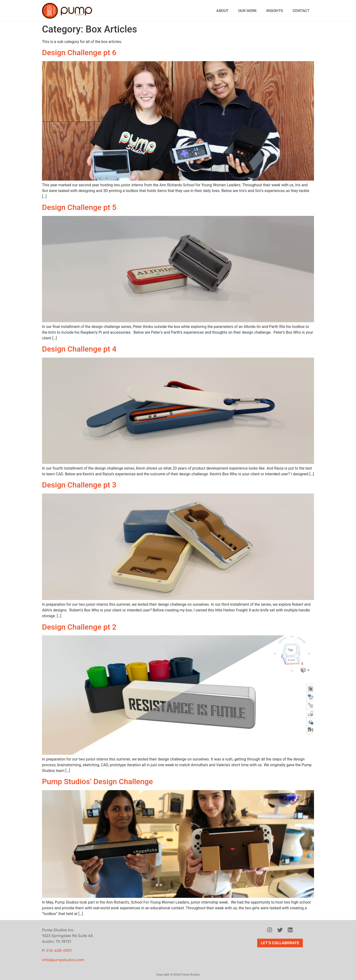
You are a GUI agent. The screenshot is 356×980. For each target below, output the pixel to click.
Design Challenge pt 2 (79, 627)
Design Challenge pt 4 (79, 349)
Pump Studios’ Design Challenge (97, 782)
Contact (301, 11)
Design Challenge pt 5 (79, 207)
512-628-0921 (59, 951)
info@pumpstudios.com (63, 960)
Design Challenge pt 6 (79, 53)
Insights (275, 11)
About (222, 11)
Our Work (247, 11)
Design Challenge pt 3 (79, 485)
